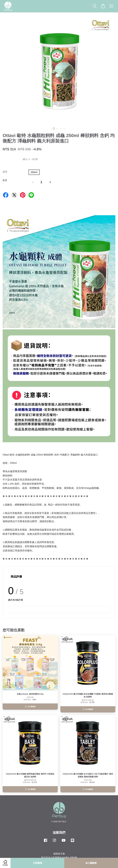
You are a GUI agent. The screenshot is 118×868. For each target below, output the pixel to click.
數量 (5, 180)
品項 (5, 172)
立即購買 (37, 863)
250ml (34, 172)
